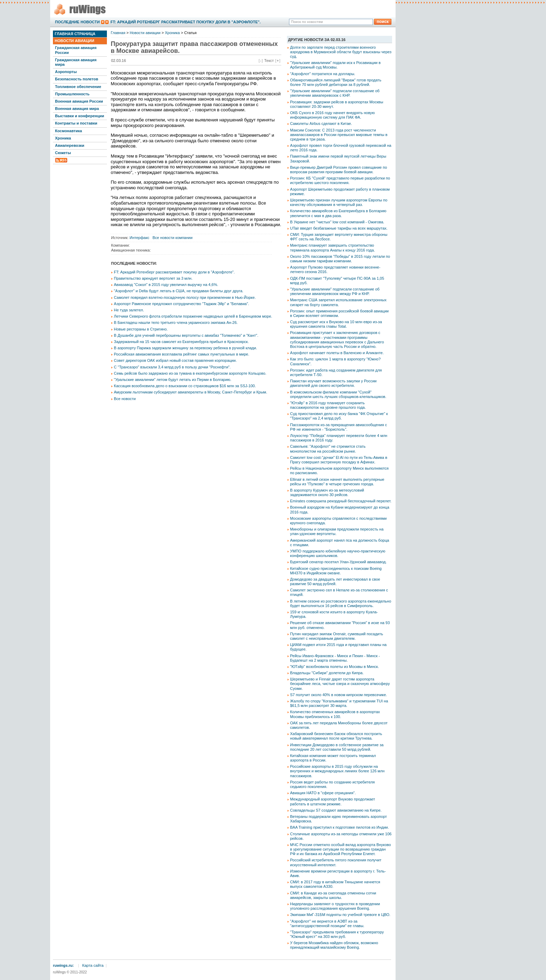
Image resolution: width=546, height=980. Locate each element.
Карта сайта (93, 965)
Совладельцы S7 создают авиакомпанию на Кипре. (336, 810)
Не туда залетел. (129, 310)
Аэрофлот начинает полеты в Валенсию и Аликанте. (337, 353)
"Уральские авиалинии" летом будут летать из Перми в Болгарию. (173, 380)
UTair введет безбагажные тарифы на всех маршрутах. (339, 228)
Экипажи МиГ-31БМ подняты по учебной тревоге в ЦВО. (340, 915)
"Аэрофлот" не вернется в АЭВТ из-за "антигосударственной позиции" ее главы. (327, 923)
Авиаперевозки (70, 145)
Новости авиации (75, 41)
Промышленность (72, 94)
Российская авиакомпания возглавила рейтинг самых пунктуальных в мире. (182, 354)
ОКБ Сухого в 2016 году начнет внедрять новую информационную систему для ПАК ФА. (332, 115)
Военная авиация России (79, 101)
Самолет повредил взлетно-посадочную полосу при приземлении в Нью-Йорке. (185, 297)
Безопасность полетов (77, 79)
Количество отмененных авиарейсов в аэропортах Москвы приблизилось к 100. (335, 714)
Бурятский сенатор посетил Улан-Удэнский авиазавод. (338, 562)
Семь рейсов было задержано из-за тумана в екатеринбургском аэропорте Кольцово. (190, 373)
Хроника (63, 138)
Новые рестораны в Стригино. (141, 329)
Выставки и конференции (80, 116)
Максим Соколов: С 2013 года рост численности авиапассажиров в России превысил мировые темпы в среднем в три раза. (339, 135)
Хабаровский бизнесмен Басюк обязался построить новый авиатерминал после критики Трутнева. (336, 736)
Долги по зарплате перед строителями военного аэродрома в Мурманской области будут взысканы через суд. (341, 52)
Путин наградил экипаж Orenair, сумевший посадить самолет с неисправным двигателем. (337, 636)
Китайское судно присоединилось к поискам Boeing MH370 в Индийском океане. (336, 571)
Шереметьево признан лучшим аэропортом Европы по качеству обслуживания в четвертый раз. (339, 202)
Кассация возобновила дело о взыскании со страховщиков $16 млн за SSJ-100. (185, 386)
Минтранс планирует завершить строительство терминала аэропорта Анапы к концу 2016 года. (333, 248)
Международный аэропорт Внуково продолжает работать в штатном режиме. (333, 801)
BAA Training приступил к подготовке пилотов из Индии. (340, 827)
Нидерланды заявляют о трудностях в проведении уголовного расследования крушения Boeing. (335, 906)
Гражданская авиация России (76, 50)
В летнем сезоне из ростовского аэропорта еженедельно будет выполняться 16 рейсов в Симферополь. (341, 603)
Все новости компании (173, 238)
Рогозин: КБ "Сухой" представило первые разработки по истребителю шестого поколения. (340, 180)
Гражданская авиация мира (76, 62)
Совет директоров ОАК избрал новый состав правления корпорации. (175, 360)
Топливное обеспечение (78, 87)
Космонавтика (68, 131)
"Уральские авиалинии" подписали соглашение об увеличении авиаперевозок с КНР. (335, 93)
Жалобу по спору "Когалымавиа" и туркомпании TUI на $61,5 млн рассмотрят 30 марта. (339, 703)
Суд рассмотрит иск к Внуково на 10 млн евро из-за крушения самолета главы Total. (336, 324)
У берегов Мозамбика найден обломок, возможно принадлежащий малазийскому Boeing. (334, 945)
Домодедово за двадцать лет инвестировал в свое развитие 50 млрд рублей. (335, 581)
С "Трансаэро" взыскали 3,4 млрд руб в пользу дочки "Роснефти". (172, 367)
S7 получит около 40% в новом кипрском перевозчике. (338, 695)
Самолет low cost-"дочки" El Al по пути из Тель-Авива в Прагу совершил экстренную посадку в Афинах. (339, 460)
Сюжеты (63, 153)
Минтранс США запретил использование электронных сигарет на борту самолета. (338, 302)
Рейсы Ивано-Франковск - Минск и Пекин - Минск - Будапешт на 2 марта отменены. (335, 658)
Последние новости (77, 22)
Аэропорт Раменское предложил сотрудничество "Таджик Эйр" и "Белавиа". (181, 304)
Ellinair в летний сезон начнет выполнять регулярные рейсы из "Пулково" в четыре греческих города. (337, 482)
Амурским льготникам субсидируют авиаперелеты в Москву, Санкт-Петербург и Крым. (190, 392)
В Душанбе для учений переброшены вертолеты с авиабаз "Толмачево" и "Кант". (186, 335)
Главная (118, 33)
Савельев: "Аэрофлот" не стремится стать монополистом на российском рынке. (328, 449)
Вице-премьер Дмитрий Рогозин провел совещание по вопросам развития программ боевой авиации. (338, 170)
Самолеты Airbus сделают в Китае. (321, 124)
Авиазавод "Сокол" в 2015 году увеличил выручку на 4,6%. (166, 285)
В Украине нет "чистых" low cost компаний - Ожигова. (337, 222)
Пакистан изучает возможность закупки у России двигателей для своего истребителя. (333, 383)
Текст (269, 61)
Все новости (125, 399)
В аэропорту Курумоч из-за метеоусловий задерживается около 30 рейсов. (327, 492)
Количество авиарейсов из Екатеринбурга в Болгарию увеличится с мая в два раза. (338, 213)
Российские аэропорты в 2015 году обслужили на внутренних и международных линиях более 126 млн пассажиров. (337, 771)
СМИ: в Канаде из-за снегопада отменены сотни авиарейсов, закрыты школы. (333, 895)
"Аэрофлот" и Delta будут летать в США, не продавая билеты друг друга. (179, 291)
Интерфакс (139, 238)
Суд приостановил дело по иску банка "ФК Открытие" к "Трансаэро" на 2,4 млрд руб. (339, 416)
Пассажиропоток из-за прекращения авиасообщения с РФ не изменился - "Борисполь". (338, 427)
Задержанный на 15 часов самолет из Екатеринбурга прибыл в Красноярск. (181, 342)
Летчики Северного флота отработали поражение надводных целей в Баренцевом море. (193, 316)
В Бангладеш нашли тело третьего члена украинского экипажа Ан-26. (176, 322)
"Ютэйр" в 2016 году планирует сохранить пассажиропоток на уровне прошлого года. (328, 405)
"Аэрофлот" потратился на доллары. (323, 74)
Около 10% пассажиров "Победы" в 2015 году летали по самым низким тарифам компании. (340, 259)
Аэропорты (66, 72)
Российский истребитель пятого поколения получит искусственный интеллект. (336, 862)
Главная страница (75, 34)
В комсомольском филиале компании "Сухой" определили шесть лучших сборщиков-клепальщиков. (338, 394)
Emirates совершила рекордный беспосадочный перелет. (341, 501)
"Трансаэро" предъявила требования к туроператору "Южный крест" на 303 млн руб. (337, 934)
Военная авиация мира (77, 109)
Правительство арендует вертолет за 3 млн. (153, 278)
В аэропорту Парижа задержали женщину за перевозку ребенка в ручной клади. (185, 348)
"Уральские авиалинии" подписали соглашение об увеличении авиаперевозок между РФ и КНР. (335, 291)
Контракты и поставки (76, 123)
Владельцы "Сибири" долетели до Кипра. (327, 673)
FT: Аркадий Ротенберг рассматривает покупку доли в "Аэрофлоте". (185, 22)
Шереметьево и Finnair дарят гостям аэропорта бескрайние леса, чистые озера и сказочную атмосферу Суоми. (340, 684)
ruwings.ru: (63, 965)
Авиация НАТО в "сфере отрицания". (323, 793)
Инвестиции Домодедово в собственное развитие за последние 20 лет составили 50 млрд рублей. (337, 747)
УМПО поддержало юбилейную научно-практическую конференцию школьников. (338, 553)
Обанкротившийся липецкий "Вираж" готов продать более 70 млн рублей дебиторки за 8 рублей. (336, 82)
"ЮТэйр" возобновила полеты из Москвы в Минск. (334, 667)
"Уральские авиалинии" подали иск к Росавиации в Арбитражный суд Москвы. (335, 65)
